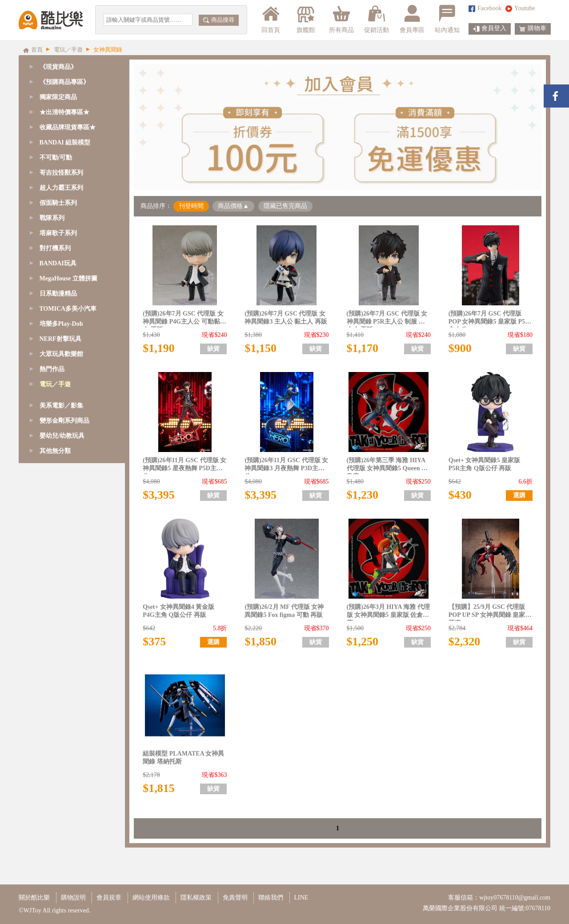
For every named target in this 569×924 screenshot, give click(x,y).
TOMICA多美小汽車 (68, 309)
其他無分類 (55, 777)
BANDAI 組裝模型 (65, 142)
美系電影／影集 (61, 732)
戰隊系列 (52, 218)
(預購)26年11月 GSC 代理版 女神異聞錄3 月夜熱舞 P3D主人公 (286, 466)
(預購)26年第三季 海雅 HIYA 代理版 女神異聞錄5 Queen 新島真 (387, 466)
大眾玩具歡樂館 (61, 354)
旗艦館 (305, 19)
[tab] (72, 82)
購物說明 (73, 898)
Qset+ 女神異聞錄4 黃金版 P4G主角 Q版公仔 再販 (178, 611)
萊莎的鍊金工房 (63, 611)
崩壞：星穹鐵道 (63, 460)
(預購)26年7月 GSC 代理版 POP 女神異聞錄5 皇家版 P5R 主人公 (489, 319)
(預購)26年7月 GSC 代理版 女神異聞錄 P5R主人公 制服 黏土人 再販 (387, 319)
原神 (47, 566)
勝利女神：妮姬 (63, 399)
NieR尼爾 (54, 535)
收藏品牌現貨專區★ (68, 127)
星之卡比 (53, 656)
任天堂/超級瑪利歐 (67, 671)
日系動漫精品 (58, 294)
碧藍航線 (53, 445)
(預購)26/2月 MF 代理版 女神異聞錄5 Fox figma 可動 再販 (284, 611)
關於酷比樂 (34, 898)
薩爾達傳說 (56, 702)
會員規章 (109, 898)
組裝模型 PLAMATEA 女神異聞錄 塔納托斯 (183, 758)
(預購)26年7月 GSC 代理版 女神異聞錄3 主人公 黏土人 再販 (286, 318)
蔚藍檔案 (53, 490)
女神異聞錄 (56, 641)
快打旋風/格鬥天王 (67, 596)
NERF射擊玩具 (60, 339)
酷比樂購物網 (51, 20)
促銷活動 (377, 19)
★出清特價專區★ (64, 112)
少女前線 (53, 414)
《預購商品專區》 (64, 82)
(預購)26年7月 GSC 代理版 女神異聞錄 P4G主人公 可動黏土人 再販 (184, 319)
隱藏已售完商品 (285, 206)
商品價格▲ (233, 206)
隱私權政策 (196, 898)
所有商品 (341, 19)
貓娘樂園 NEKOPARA (71, 626)
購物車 (533, 29)
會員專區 (412, 19)
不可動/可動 (56, 158)
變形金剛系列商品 (64, 747)
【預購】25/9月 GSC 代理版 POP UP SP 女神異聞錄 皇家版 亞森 (490, 612)
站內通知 (447, 19)
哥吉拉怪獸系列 (61, 173)
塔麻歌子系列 (58, 233)
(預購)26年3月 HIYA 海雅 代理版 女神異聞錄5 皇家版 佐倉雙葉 (388, 612)
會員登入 (490, 29)
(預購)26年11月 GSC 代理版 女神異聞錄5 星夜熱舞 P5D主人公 (184, 466)
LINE (301, 898)
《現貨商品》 (58, 67)
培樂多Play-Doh (61, 324)
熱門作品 (52, 369)
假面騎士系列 (58, 203)
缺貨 (213, 349)
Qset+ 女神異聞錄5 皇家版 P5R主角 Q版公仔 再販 (484, 464)
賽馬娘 (50, 581)
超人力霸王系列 (61, 188)
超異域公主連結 (63, 520)
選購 (519, 495)
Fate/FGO (53, 430)
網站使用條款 (151, 898)
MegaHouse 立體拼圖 (68, 278)
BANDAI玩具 (58, 263)
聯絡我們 (271, 898)
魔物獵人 (53, 686)
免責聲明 (235, 898)
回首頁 (271, 19)
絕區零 (50, 475)
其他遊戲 (53, 717)
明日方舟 (53, 550)
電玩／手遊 (55, 384)
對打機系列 (55, 248)
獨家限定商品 (58, 97)
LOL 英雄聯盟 (60, 505)
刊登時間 (191, 206)
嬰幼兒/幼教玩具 (62, 762)
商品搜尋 (219, 20)
